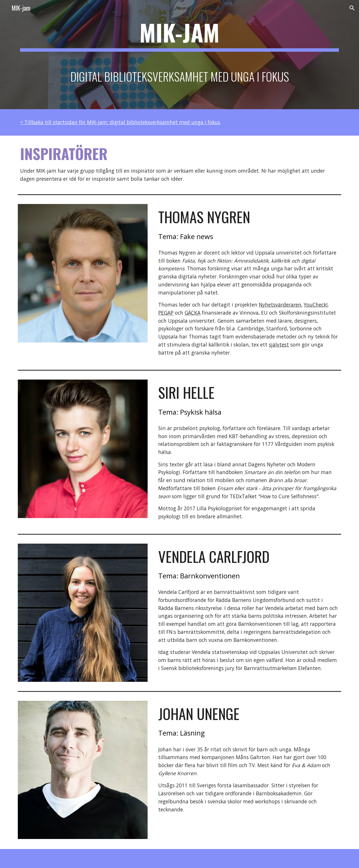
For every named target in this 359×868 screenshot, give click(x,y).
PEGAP (166, 313)
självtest (279, 344)
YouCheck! (316, 305)
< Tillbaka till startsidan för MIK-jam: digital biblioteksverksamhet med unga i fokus (120, 122)
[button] (352, 8)
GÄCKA (193, 313)
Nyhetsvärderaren (280, 305)
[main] (179, 55)
